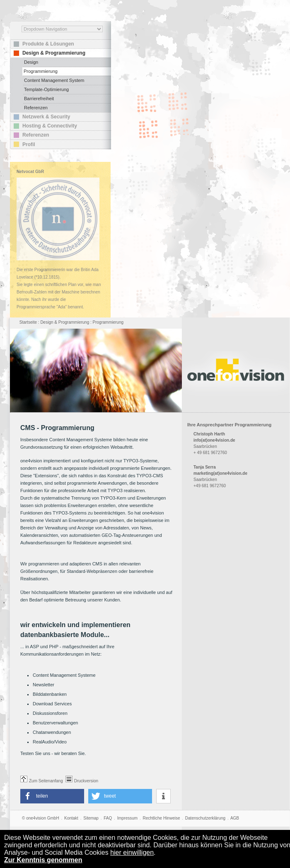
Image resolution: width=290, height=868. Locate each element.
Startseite (28, 322)
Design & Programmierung (54, 53)
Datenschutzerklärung (205, 818)
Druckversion (82, 781)
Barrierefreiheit (39, 99)
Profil (29, 144)
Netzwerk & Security (46, 117)
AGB (235, 818)
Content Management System (54, 80)
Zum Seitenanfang (42, 781)
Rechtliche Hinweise (161, 818)
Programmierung (41, 71)
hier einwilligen (132, 852)
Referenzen (36, 108)
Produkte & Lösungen (48, 44)
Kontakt (71, 818)
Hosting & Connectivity (50, 126)
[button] (52, 796)
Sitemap (91, 818)
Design (31, 62)
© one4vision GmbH (41, 818)
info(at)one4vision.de (214, 440)
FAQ (108, 818)
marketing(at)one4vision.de (220, 473)
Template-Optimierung (46, 89)
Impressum (127, 818)
